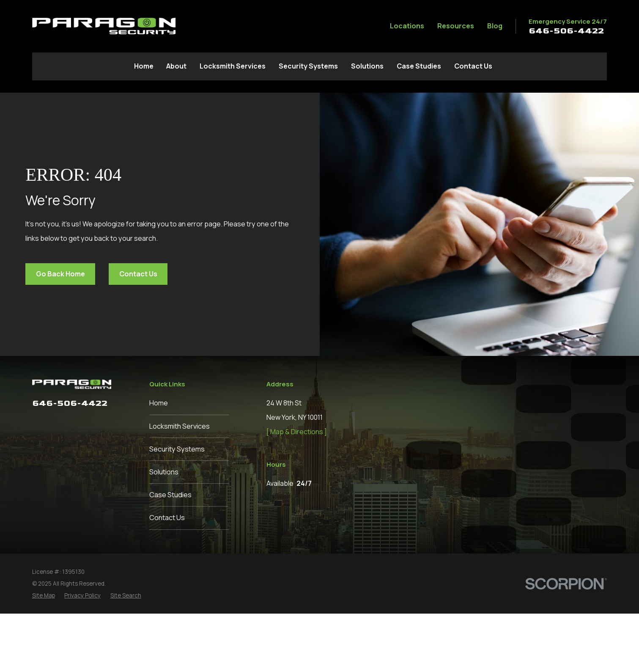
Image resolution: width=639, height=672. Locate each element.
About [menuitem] (176, 66)
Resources (456, 26)
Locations (407, 26)
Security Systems (177, 449)
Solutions (164, 472)
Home (159, 403)
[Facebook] (37, 423)
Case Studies (170, 495)
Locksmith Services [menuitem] (233, 66)
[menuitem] (44, 654)
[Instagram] (70, 423)
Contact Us (138, 274)
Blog (495, 26)
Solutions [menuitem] (367, 66)
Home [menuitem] (144, 66)
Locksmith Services (180, 426)
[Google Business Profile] (103, 423)
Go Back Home (60, 274)
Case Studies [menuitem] (419, 66)
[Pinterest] (86, 423)
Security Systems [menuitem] (308, 66)
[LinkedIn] (53, 423)
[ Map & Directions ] (297, 432)
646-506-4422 (566, 31)
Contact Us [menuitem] (473, 66)
